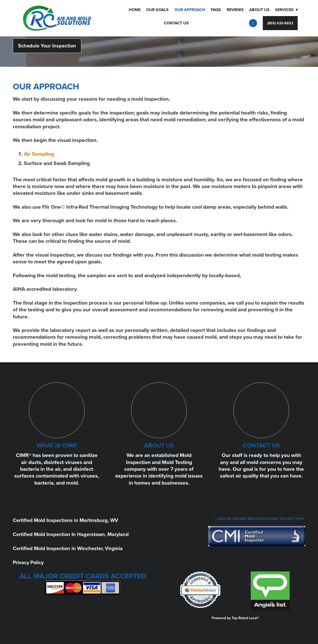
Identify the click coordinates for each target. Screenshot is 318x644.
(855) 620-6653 (280, 23)
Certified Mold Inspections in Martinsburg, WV (66, 520)
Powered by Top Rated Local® (235, 618)
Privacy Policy (28, 562)
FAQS (216, 10)
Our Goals (157, 10)
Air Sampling (39, 154)
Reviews (235, 10)
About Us (259, 10)
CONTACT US (261, 445)
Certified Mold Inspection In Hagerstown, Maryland (71, 534)
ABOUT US (159, 445)
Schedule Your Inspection (47, 46)
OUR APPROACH (190, 10)
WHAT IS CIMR (57, 445)
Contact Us (176, 23)
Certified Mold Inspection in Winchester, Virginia (68, 548)
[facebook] (253, 23)
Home (135, 10)
